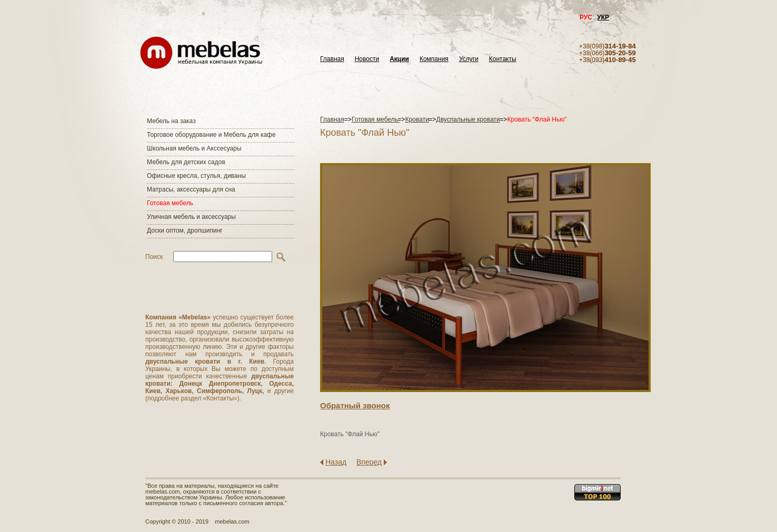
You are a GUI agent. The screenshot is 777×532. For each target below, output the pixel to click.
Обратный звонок (355, 405)
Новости (367, 59)
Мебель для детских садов (186, 162)
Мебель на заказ (171, 121)
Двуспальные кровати (468, 119)
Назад (336, 462)
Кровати (417, 119)
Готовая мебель (170, 203)
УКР (603, 17)
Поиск (154, 257)
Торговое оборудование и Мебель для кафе (211, 135)
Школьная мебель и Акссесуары (194, 148)
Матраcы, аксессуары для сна (191, 189)
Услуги (469, 59)
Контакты (503, 59)
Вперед (369, 462)
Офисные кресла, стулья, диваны (196, 176)
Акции (399, 59)
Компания (434, 59)
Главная (332, 59)
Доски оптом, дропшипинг (185, 230)
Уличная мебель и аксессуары (191, 217)
